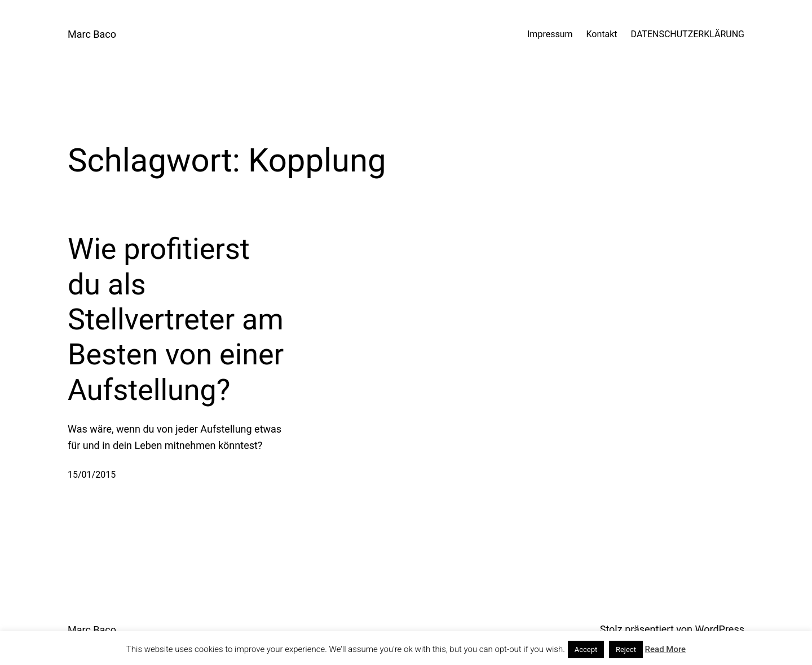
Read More (666, 649)
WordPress (720, 629)
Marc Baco (92, 34)
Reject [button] (626, 649)
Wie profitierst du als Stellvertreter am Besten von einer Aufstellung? (176, 320)
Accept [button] (586, 649)
